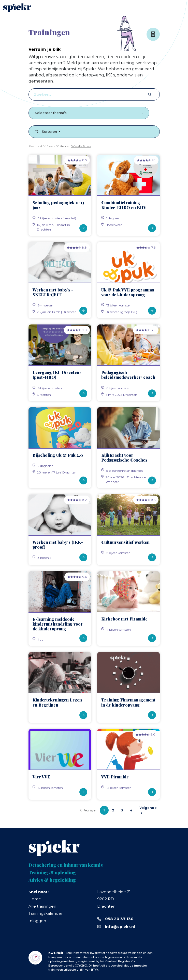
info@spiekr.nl (120, 927)
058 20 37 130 (119, 919)
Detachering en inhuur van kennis (66, 865)
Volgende (148, 810)
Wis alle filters (81, 146)
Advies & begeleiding (52, 880)
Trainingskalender (46, 913)
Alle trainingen (42, 906)
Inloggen (37, 921)
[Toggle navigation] (178, 8)
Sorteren (46, 132)
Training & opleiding (52, 873)
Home (35, 899)
